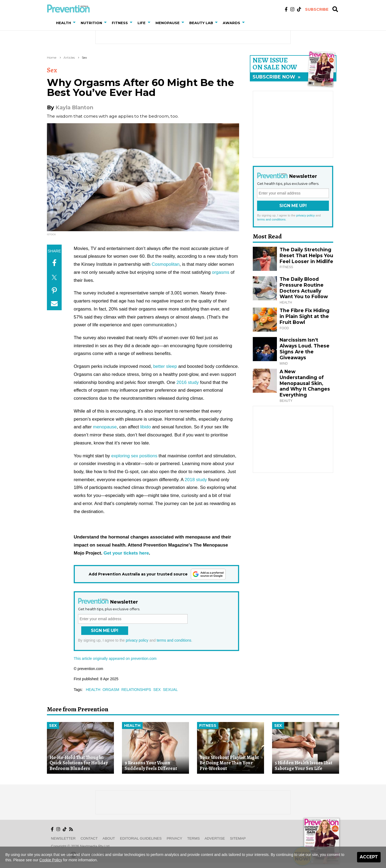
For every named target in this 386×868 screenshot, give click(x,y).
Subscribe (317, 9)
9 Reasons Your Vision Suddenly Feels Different (151, 766)
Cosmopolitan (166, 264)
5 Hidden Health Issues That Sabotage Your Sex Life (304, 766)
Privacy (175, 838)
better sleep (165, 366)
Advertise (215, 838)
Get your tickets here (126, 553)
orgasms (220, 272)
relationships (136, 690)
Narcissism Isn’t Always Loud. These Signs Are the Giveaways (305, 349)
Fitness (208, 725)
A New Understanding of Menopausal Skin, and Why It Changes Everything (305, 383)
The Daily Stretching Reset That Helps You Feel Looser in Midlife (306, 255)
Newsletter (63, 838)
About (109, 838)
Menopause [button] (168, 23)
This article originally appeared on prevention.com (115, 659)
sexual (170, 690)
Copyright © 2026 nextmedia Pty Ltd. (81, 846)
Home (52, 57)
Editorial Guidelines (141, 838)
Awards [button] (231, 23)
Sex (84, 57)
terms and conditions (174, 640)
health (93, 690)
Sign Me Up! (105, 631)
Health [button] (64, 23)
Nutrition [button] (91, 23)
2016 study (188, 382)
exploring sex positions (134, 456)
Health (132, 725)
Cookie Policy (51, 860)
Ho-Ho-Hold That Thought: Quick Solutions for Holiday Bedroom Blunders (79, 763)
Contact (89, 838)
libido (146, 427)
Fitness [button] (120, 23)
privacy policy (137, 640)
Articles (69, 57)
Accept (369, 857)
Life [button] (142, 23)
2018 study (196, 480)
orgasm (111, 690)
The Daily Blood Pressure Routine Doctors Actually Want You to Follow (304, 288)
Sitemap (238, 838)
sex (157, 690)
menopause (105, 427)
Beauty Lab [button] (201, 23)
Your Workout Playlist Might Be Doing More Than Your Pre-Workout (229, 763)
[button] (75, 23)
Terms (193, 838)
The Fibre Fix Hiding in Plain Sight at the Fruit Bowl (305, 316)
